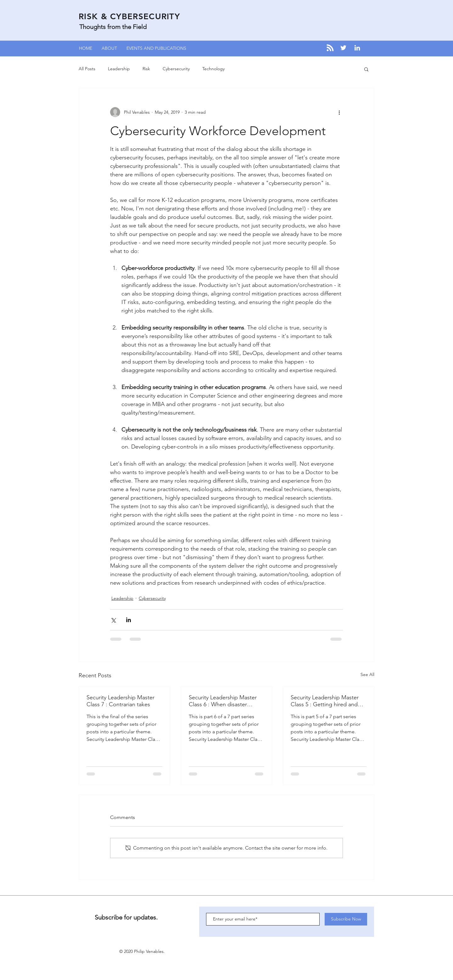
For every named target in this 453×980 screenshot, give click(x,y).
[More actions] (339, 112)
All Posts (87, 69)
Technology (213, 69)
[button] (366, 69)
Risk (146, 69)
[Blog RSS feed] (330, 48)
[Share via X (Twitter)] (113, 620)
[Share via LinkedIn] (129, 620)
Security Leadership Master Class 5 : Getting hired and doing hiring (325, 701)
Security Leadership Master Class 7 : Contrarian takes (120, 701)
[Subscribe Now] (346, 919)
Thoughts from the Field (113, 27)
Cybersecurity (176, 69)
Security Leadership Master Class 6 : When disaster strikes (223, 701)
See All (367, 674)
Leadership (119, 69)
